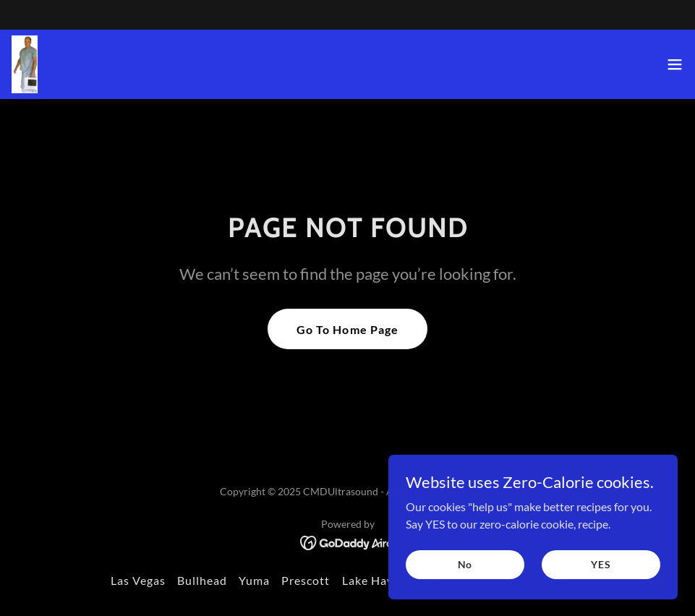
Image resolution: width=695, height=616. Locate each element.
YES (601, 584)
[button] (675, 64)
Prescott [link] (306, 580)
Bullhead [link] (202, 580)
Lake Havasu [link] (378, 580)
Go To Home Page (347, 329)
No (465, 584)
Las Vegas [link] (138, 580)
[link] (25, 64)
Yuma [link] (254, 580)
